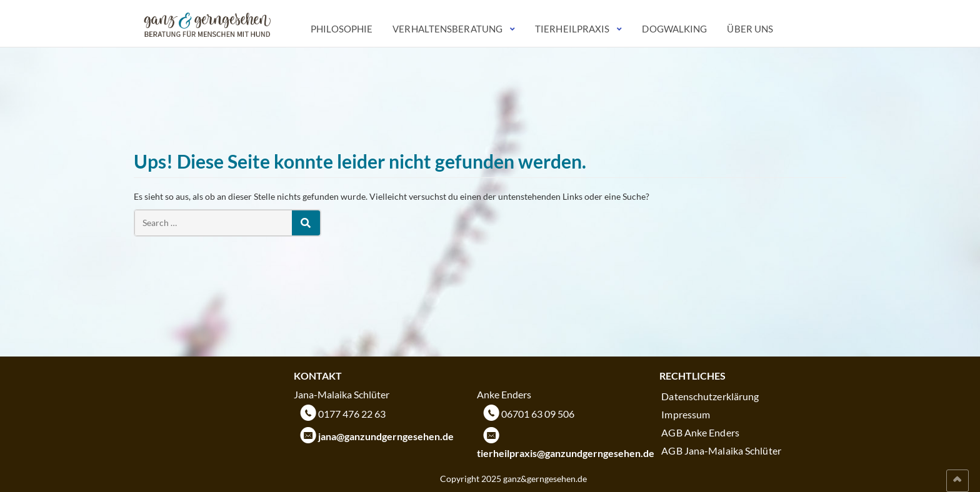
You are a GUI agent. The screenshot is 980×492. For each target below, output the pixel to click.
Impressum (686, 414)
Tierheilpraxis (572, 29)
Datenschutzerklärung (710, 396)
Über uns (750, 29)
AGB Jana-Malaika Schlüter (721, 450)
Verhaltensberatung (447, 29)
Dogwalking (674, 29)
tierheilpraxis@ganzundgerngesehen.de (566, 453)
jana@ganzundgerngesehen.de (386, 436)
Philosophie (342, 29)
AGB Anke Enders (700, 432)
